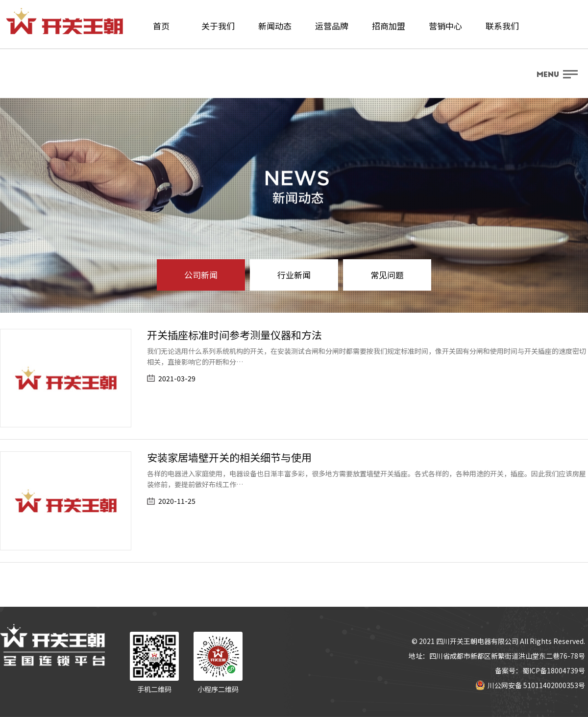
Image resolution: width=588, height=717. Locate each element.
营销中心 (445, 26)
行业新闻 (294, 275)
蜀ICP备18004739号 (554, 670)
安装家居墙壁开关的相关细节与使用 (229, 457)
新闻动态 (275, 26)
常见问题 (387, 275)
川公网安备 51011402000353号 (530, 685)
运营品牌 (332, 26)
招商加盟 (389, 26)
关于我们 (218, 26)
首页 (161, 26)
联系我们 (502, 26)
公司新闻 (201, 275)
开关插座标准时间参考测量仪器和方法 (234, 335)
